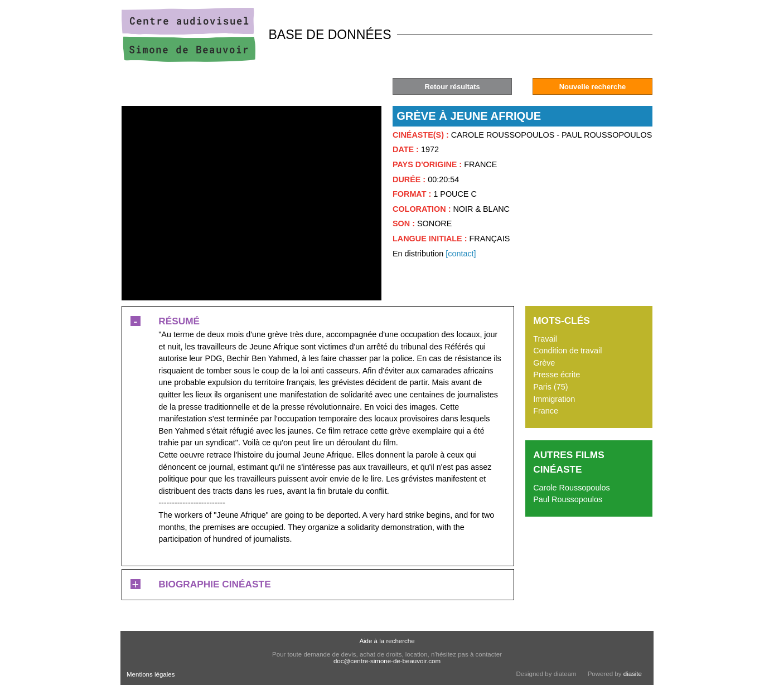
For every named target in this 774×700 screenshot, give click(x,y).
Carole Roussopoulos (572, 488)
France (546, 411)
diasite (633, 674)
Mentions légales (151, 674)
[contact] (461, 254)
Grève (544, 363)
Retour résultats (452, 87)
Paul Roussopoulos (568, 499)
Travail (545, 339)
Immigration (554, 399)
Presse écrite (557, 375)
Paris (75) (550, 387)
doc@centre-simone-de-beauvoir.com (387, 661)
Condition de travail (567, 351)
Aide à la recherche (387, 641)
